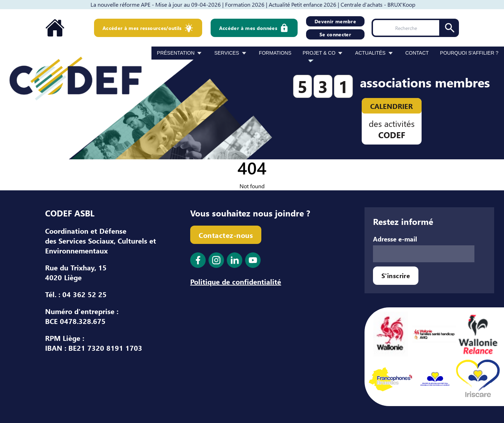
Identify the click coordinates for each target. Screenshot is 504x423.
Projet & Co (319, 53)
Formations (275, 53)
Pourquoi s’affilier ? (469, 53)
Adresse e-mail (395, 239)
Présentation (176, 53)
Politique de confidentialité (236, 281)
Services (227, 53)
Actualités (370, 53)
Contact (417, 53)
